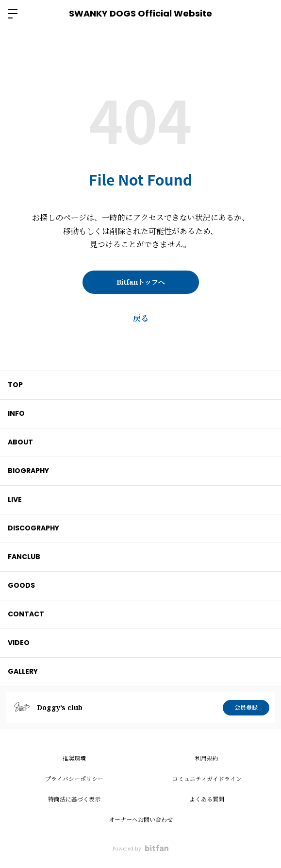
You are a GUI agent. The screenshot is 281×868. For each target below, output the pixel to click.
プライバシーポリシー (74, 779)
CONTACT (26, 614)
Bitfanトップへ (141, 282)
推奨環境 (74, 758)
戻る (141, 318)
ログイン (265, 14)
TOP (15, 385)
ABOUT (20, 442)
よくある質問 (207, 799)
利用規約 (207, 758)
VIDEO (19, 643)
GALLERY (23, 671)
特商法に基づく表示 (74, 799)
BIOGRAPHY (28, 471)
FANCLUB (24, 557)
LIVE (15, 499)
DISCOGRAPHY (33, 528)
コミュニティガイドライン (207, 779)
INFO (16, 413)
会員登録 (246, 707)
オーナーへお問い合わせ (141, 820)
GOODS (21, 585)
